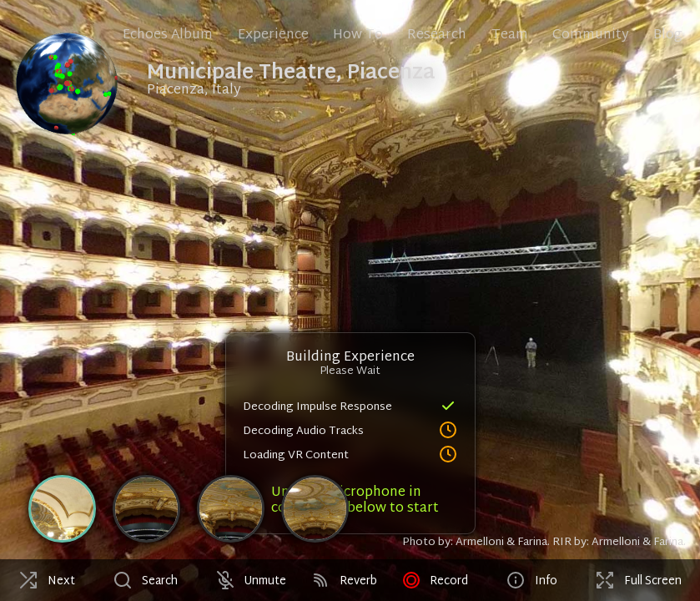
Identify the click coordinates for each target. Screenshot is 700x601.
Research (437, 35)
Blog (668, 35)
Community (591, 35)
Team (510, 35)
